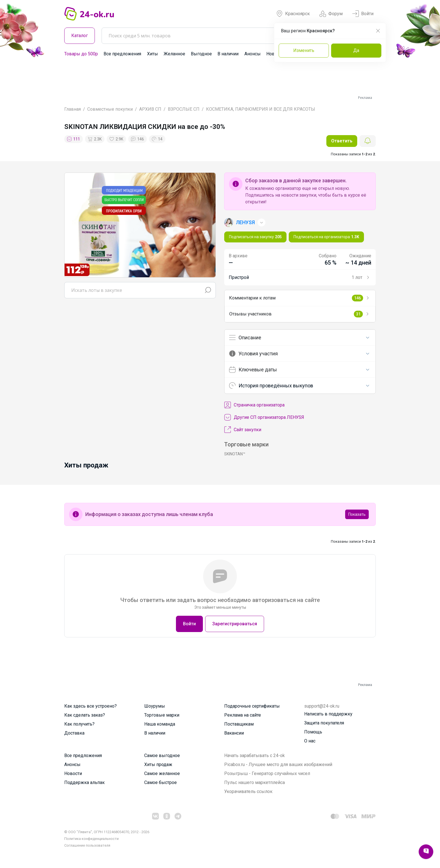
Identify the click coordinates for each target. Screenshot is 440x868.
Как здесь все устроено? (90, 706)
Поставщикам (239, 724)
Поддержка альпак (84, 782)
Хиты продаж (158, 764)
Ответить (342, 141)
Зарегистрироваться (235, 624)
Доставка (74, 733)
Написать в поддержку (328, 714)
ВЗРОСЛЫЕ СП (184, 109)
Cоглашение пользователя (87, 845)
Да (356, 50)
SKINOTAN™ (235, 454)
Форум (331, 14)
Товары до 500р (81, 54)
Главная (73, 109)
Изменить (304, 50)
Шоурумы (155, 706)
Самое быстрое (161, 782)
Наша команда (160, 724)
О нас (310, 741)
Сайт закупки (243, 430)
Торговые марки (162, 715)
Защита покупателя (324, 723)
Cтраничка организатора (254, 405)
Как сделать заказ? (85, 715)
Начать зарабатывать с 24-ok (255, 755)
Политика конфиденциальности (91, 839)
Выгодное (201, 54)
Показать (357, 514)
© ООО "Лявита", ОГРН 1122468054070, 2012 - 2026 (107, 832)
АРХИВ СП (150, 109)
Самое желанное (162, 773)
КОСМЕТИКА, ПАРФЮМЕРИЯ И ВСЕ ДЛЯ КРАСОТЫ (261, 109)
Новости (73, 773)
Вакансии (234, 733)
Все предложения (122, 54)
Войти (363, 14)
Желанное (174, 54)
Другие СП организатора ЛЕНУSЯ (264, 417)
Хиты (153, 54)
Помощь (313, 732)
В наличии (228, 54)
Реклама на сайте (243, 715)
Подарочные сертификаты (252, 706)
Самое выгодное (162, 755)
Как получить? (79, 724)
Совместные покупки (110, 109)
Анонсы (253, 54)
